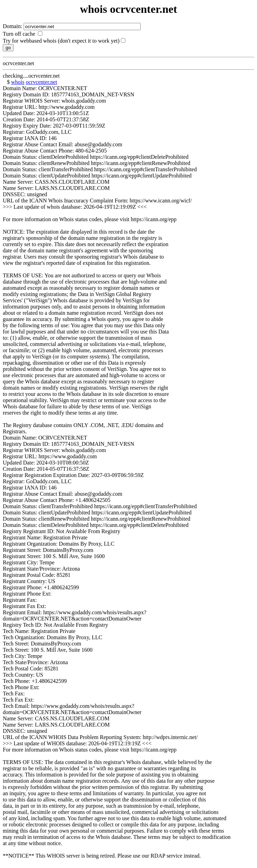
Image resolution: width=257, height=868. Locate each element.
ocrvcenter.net (41, 82)
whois (18, 82)
